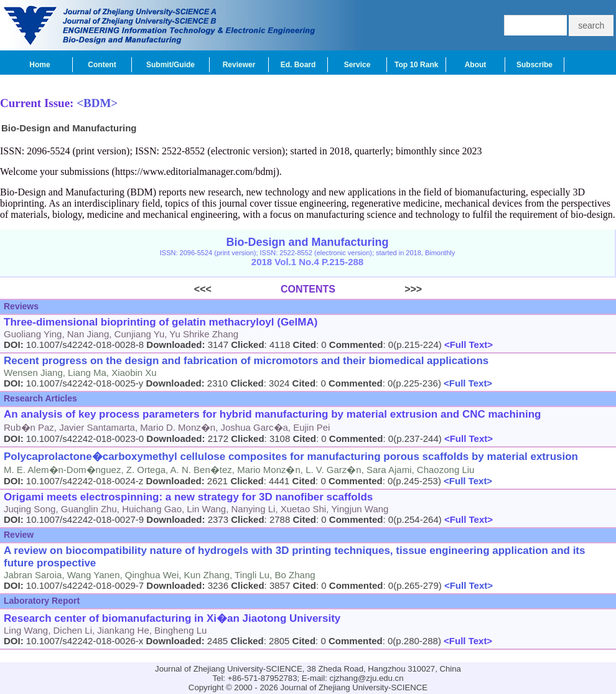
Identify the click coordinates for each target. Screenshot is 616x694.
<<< (237, 289)
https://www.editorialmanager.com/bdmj (195, 171)
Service (357, 65)
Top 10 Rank (416, 65)
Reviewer (239, 65)
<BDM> (97, 103)
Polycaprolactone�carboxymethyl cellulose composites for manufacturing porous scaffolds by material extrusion (291, 457)
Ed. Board (298, 65)
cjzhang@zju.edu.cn (367, 678)
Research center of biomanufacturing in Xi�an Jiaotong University (172, 618)
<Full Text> (467, 345)
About (476, 65)
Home (40, 65)
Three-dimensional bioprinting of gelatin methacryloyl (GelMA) (161, 322)
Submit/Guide (170, 65)
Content (102, 65)
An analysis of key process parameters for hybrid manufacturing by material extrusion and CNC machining (272, 414)
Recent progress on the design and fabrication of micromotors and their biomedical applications (246, 361)
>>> (379, 289)
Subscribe (534, 65)
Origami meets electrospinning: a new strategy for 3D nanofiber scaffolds (188, 497)
